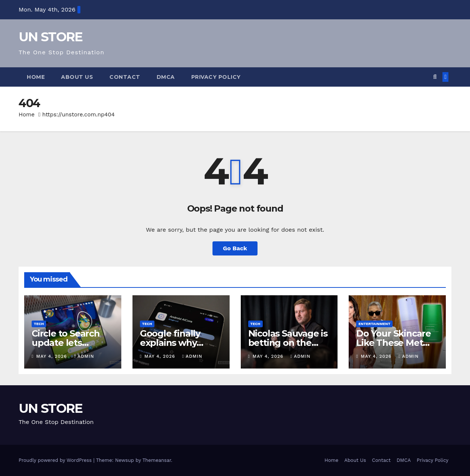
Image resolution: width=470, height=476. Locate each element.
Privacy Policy (216, 77)
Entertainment (374, 324)
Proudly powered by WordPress (56, 460)
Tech (39, 324)
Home (36, 77)
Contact (125, 77)
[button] (435, 77)
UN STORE (50, 37)
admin (84, 356)
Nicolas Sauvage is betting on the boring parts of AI (288, 343)
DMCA (166, 77)
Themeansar (157, 460)
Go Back (235, 248)
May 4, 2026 (52, 356)
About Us (77, 77)
